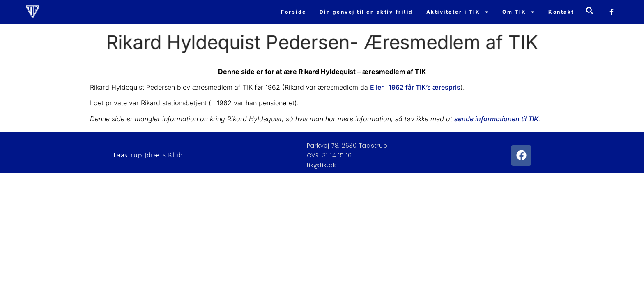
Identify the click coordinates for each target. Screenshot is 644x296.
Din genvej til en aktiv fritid (366, 12)
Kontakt (561, 12)
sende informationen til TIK (496, 119)
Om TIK (519, 12)
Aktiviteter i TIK (458, 12)
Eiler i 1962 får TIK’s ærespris (415, 87)
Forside (294, 12)
